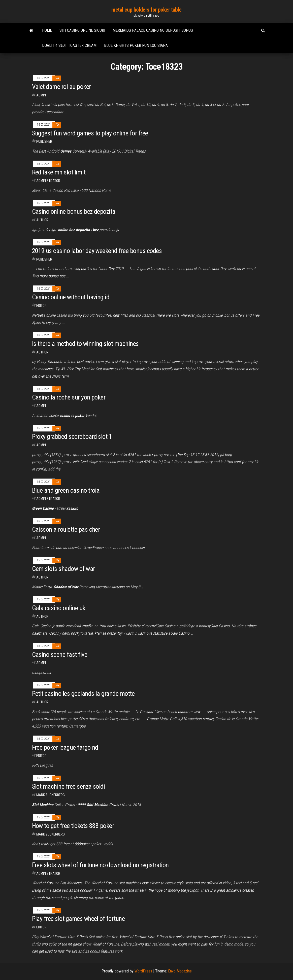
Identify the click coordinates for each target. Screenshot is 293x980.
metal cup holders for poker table (146, 10)
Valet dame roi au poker (61, 87)
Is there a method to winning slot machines (85, 344)
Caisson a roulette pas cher (66, 529)
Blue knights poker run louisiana (136, 45)
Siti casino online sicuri (82, 30)
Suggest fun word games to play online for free (90, 133)
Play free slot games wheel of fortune (78, 919)
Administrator (48, 181)
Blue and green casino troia (66, 490)
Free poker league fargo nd (65, 747)
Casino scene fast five (60, 655)
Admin (41, 95)
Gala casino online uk (59, 608)
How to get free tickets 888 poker (73, 826)
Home (47, 30)
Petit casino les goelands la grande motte (83, 694)
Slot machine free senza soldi (69, 786)
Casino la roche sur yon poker (69, 397)
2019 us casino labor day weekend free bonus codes (97, 251)
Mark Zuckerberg (51, 795)
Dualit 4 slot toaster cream (69, 45)
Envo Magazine (180, 971)
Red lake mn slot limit (59, 172)
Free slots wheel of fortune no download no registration (100, 865)
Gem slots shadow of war (63, 569)
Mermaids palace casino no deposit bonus (153, 30)
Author (42, 352)
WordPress (143, 971)
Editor (41, 306)
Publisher (44, 141)
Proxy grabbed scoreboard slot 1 (72, 437)
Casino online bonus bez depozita (74, 211)
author (42, 220)
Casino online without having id (71, 297)
